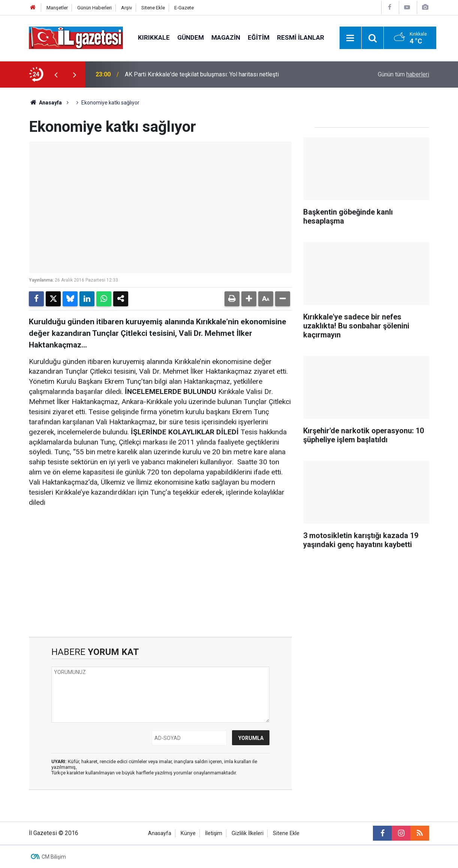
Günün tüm (403, 74)
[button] (249, 299)
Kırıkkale (154, 37)
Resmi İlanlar (301, 37)
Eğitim (259, 37)
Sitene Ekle (153, 8)
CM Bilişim (54, 857)
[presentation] (56, 75)
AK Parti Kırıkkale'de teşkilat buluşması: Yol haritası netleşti (202, 74)
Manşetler (57, 8)
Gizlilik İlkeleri (248, 833)
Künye (188, 833)
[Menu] (350, 38)
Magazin (226, 37)
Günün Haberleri (94, 8)
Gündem (191, 37)
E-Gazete (184, 8)
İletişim (214, 833)
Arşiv (126, 8)
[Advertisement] (160, 572)
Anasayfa (45, 103)
